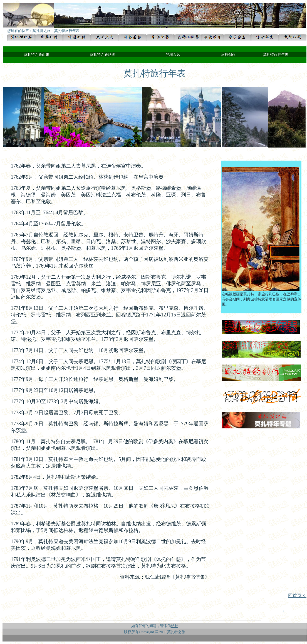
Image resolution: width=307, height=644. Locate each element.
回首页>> (297, 596)
